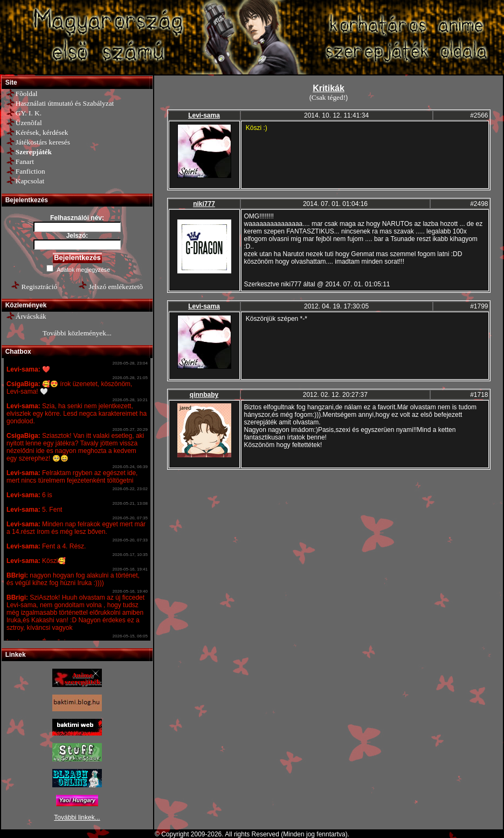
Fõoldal (27, 94)
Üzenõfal (29, 123)
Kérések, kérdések (42, 132)
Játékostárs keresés (43, 142)
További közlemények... (77, 333)
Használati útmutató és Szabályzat (65, 103)
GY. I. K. (29, 113)
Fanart (25, 162)
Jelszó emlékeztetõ (116, 287)
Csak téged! (329, 97)
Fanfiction (30, 171)
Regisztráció (40, 287)
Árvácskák (31, 316)
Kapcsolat (30, 181)
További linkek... (77, 818)
